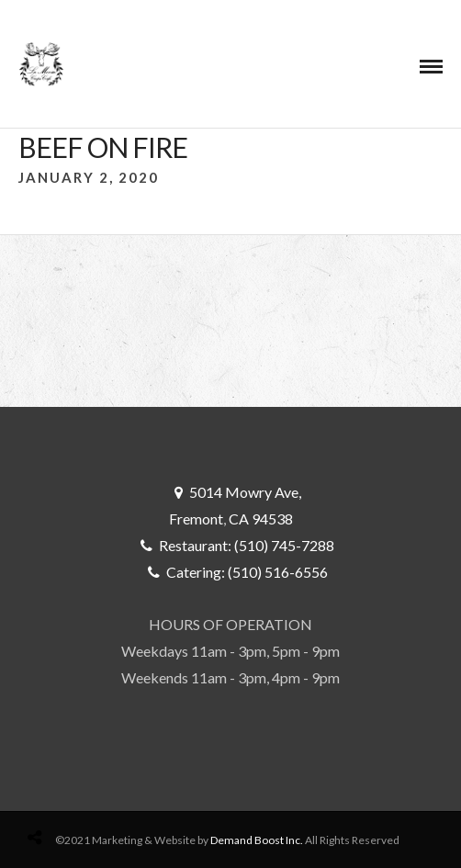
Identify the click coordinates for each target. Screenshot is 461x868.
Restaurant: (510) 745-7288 (247, 545)
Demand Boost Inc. (257, 840)
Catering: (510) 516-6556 (247, 572)
